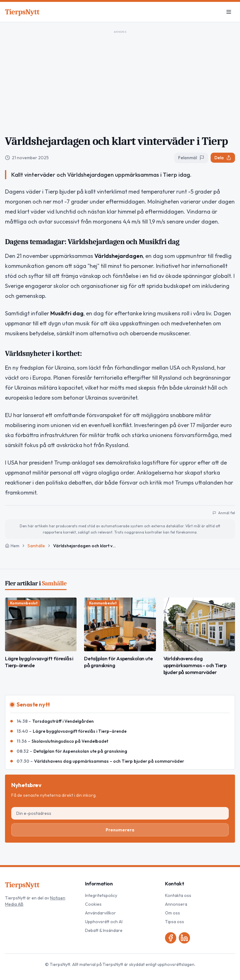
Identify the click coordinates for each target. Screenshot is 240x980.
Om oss (172, 913)
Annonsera (176, 904)
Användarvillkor (100, 913)
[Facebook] (171, 938)
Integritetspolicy (101, 895)
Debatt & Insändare (104, 930)
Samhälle (36, 546)
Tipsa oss (175, 922)
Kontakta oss (178, 895)
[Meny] (229, 12)
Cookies (93, 904)
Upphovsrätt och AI (104, 922)
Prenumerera (120, 830)
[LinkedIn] (184, 938)
